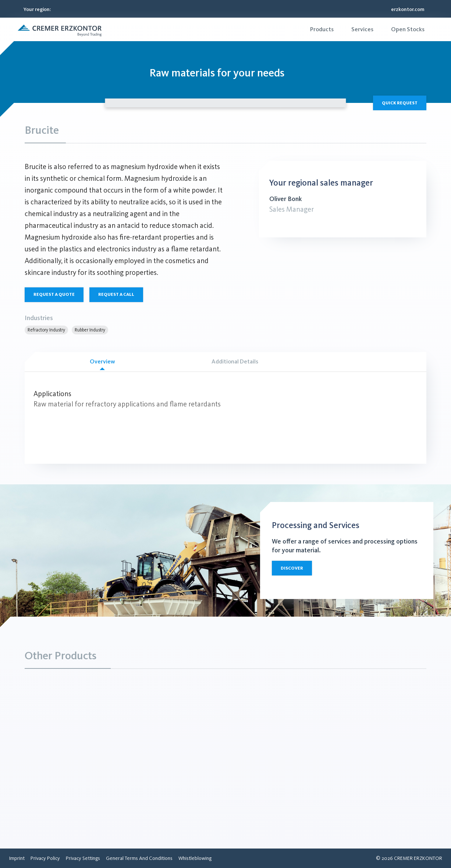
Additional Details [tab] (235, 361)
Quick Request (400, 103)
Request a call (116, 294)
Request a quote (54, 294)
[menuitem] (322, 29)
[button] (60, 29)
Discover (292, 568)
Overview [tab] (102, 364)
